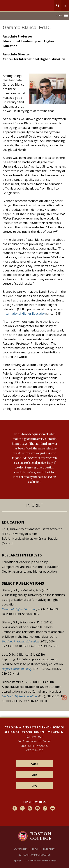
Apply (34, 764)
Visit (34, 775)
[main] (34, 373)
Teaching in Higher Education (20, 641)
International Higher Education (24, 314)
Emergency (49, 849)
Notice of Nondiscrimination (34, 855)
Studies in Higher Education (19, 696)
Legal (35, 849)
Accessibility (21, 849)
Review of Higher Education (19, 609)
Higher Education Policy (17, 669)
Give (34, 786)
